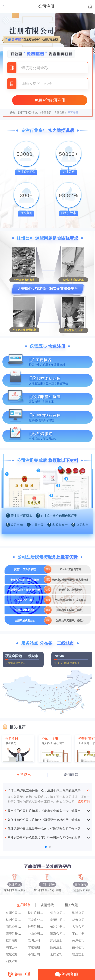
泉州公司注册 (14, 913)
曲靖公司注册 (81, 947)
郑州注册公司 (59, 940)
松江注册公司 (36, 913)
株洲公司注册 (14, 920)
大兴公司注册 (81, 927)
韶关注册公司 (59, 947)
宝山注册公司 (81, 934)
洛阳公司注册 (36, 954)
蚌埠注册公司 (36, 927)
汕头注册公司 (14, 961)
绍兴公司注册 (59, 913)
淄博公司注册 (81, 913)
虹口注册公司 (14, 940)
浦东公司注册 (14, 947)
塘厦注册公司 (81, 954)
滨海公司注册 (59, 934)
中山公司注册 (36, 934)
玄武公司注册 (59, 954)
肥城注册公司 (14, 954)
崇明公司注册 (36, 940)
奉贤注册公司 (59, 920)
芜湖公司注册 (81, 940)
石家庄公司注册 (36, 920)
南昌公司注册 (14, 927)
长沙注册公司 (59, 927)
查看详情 (82, 801)
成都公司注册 (81, 920)
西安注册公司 (14, 934)
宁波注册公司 (36, 947)
